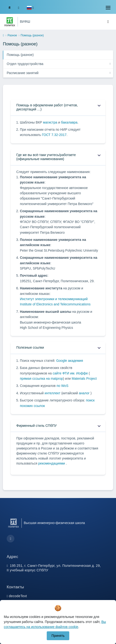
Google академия (70, 361)
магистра (50, 122)
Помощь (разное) (20, 55)
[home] (3, 36)
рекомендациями (52, 463)
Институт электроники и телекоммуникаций (54, 299)
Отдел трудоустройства (25, 64)
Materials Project (84, 379)
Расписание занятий (23, 73)
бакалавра (69, 122)
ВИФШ (25, 22)
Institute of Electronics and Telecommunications (55, 304)
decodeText (18, 596)
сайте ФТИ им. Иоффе (71, 373)
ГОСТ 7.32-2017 (54, 135)
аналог (85, 393)
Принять (58, 636)
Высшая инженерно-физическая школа (54, 523)
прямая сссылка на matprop (41, 379)
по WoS (62, 386)
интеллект (53, 393)
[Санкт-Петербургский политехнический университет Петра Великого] (10, 22)
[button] (30, 8)
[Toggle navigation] (108, 8)
